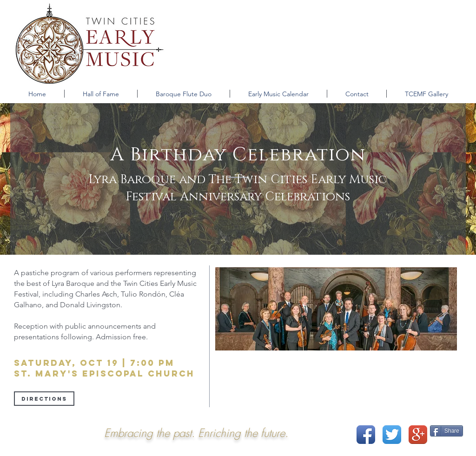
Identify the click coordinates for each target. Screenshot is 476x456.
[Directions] (44, 399)
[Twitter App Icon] (392, 435)
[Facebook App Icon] (366, 435)
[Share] (446, 431)
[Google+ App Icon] (418, 435)
